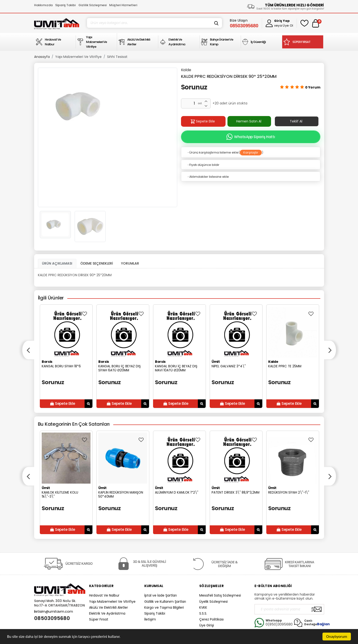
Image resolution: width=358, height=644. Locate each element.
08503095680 (52, 618)
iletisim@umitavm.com (54, 611)
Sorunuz (194, 87)
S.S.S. (203, 613)
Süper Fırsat (99, 619)
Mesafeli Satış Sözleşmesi (220, 595)
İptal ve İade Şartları (161, 595)
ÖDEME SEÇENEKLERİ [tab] (97, 263)
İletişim (150, 619)
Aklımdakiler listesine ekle (208, 177)
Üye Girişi (207, 625)
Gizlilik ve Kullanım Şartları (165, 602)
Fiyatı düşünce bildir (203, 165)
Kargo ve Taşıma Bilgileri (164, 607)
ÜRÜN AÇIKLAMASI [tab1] (57, 263)
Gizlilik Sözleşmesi (93, 5)
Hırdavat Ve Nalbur (104, 595)
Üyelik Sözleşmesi (213, 602)
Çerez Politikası (211, 619)
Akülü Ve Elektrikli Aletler (109, 607)
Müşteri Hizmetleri (123, 5)
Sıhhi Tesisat (117, 57)
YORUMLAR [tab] (130, 263)
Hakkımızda (43, 5)
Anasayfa (42, 57)
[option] (108, 107)
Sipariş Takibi (65, 5)
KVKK (203, 607)
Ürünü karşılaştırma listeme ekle (213, 152)
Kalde (186, 70)
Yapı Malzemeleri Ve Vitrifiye (78, 57)
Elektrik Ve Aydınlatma (107, 613)
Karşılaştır (251, 152)
